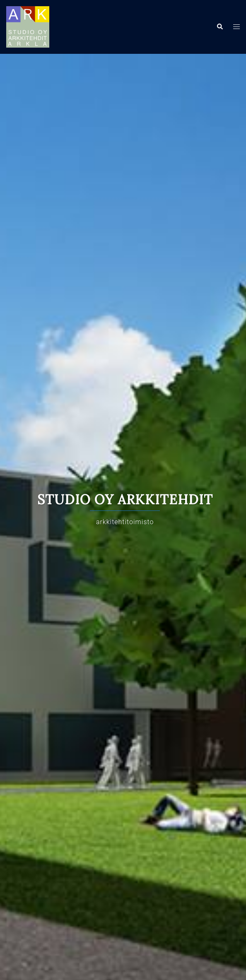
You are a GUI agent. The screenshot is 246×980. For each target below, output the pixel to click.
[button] (219, 27)
